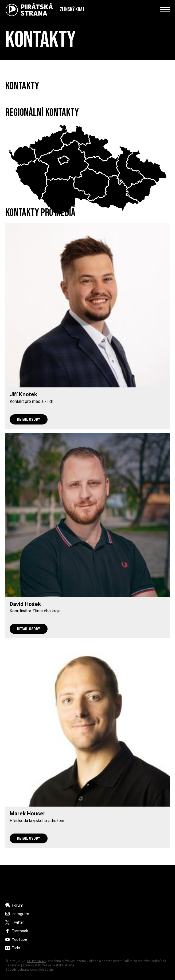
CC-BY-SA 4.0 (37, 961)
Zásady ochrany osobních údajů (29, 970)
